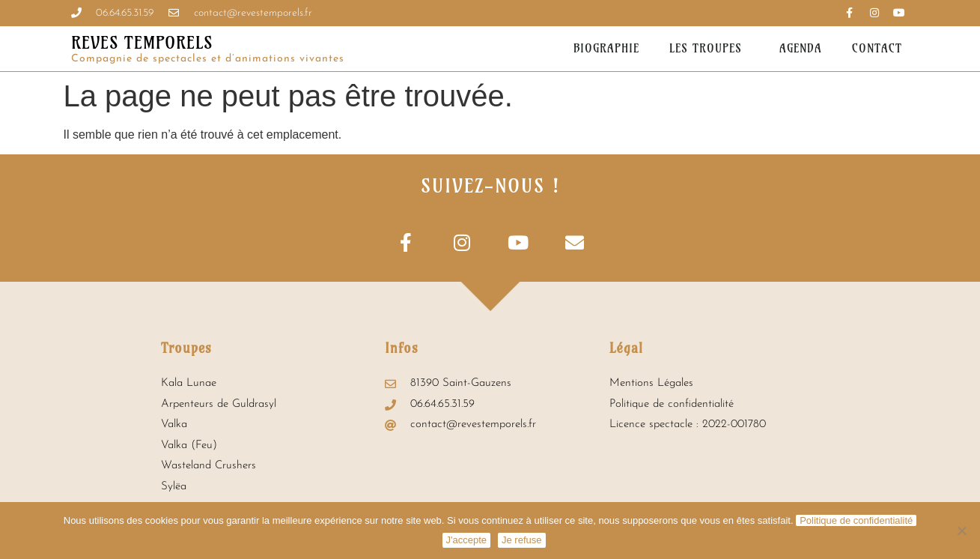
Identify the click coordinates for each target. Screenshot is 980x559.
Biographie (606, 48)
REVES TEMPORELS (142, 43)
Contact (877, 48)
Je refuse (521, 540)
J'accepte (467, 540)
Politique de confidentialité (856, 520)
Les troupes (709, 49)
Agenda (801, 48)
